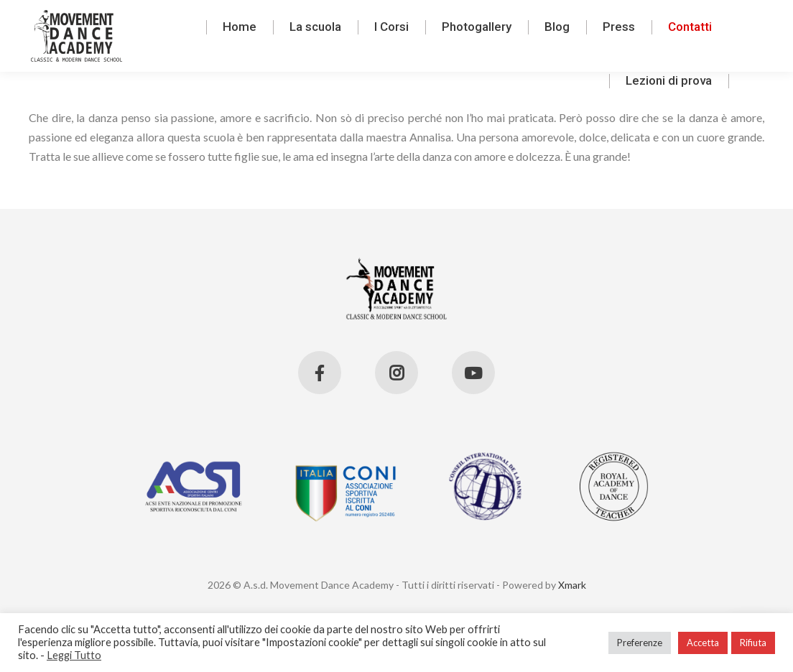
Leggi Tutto (74, 655)
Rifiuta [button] (753, 643)
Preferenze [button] (640, 643)
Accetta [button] (703, 643)
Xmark (572, 585)
